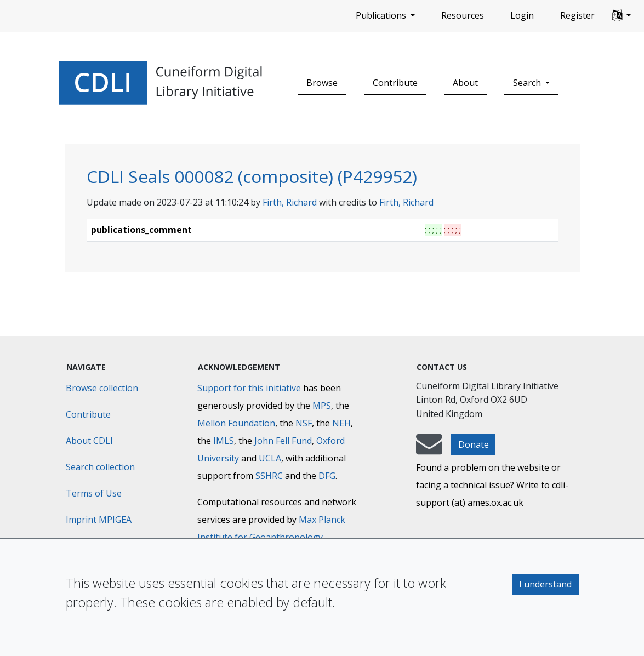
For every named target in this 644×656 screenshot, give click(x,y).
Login (522, 15)
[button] (622, 16)
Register (577, 15)
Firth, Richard (290, 202)
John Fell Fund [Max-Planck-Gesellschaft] (283, 441)
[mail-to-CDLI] (429, 449)
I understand (545, 584)
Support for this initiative (249, 388)
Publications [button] (382, 15)
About (465, 83)
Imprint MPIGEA (99, 520)
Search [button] (528, 83)
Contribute (395, 83)
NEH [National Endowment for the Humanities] (341, 423)
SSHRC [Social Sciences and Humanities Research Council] (269, 476)
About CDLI (89, 441)
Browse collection (102, 388)
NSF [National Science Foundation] (304, 423)
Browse (322, 83)
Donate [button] (474, 444)
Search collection (100, 467)
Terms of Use (94, 493)
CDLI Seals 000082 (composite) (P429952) (252, 176)
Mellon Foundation (236, 423)
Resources (463, 15)
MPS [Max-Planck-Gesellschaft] (322, 406)
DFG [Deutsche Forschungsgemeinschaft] (327, 476)
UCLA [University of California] (270, 458)
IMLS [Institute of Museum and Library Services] (224, 441)
